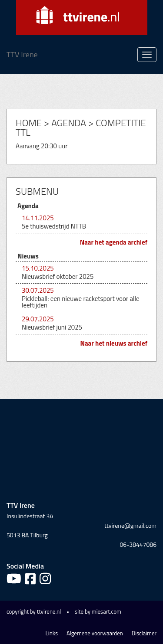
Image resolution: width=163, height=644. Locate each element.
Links (52, 633)
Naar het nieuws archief (114, 343)
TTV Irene (22, 54)
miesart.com (106, 611)
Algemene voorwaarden (95, 633)
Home (29, 123)
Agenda (69, 123)
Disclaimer (144, 633)
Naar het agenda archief (114, 242)
